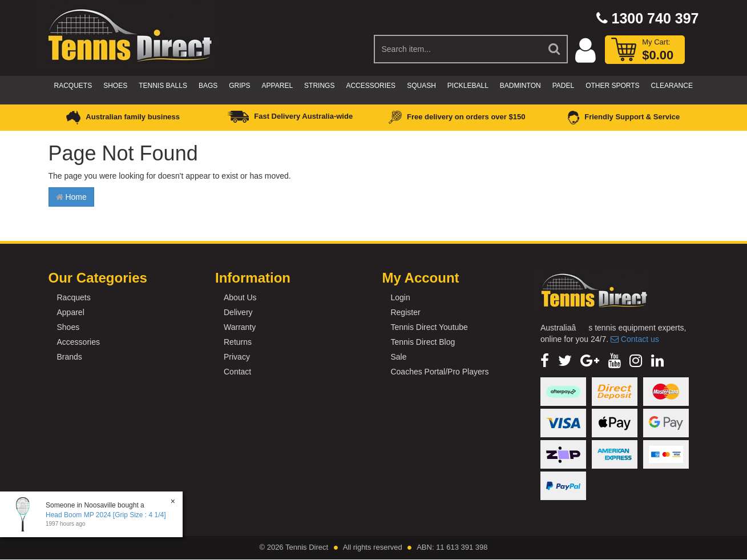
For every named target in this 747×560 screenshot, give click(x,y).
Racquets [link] (74, 297)
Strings (319, 86)
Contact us (635, 339)
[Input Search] (458, 49)
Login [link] (400, 297)
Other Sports (612, 86)
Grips (239, 86)
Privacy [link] (237, 357)
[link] (545, 361)
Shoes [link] (68, 327)
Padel (563, 86)
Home (71, 197)
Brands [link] (70, 357)
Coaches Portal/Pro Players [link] (439, 372)
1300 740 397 (648, 18)
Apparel (277, 86)
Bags (208, 86)
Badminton (520, 86)
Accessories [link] (78, 342)
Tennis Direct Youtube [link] (429, 327)
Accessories (371, 86)
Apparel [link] (71, 312)
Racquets (73, 86)
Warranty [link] (240, 327)
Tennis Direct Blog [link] (423, 342)
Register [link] (405, 312)
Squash (421, 86)
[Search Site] (555, 49)
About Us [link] (240, 297)
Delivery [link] (238, 312)
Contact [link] (237, 372)
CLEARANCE (672, 86)
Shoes (115, 86)
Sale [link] (398, 357)
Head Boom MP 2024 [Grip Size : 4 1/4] (106, 515)
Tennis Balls (163, 86)
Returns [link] (238, 342)
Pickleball (468, 86)
